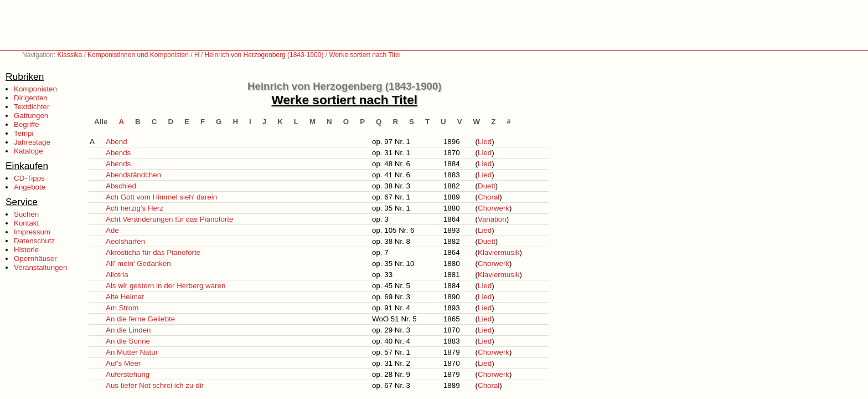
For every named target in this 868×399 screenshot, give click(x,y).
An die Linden (128, 330)
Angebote (30, 187)
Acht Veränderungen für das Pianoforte (169, 219)
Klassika (69, 55)
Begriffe (27, 124)
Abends (118, 153)
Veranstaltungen (40, 267)
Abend (117, 142)
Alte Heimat (125, 297)
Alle (101, 122)
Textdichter (32, 107)
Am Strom (122, 308)
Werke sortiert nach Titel (365, 55)
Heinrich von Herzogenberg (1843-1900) (264, 55)
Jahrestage (32, 142)
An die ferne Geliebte (140, 319)
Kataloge (29, 151)
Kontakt (26, 223)
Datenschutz (34, 241)
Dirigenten (31, 98)
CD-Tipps (29, 178)
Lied (485, 142)
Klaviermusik (499, 252)
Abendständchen (133, 175)
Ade (112, 230)
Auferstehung (128, 374)
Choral (489, 197)
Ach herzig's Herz (135, 208)
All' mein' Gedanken (138, 264)
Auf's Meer (123, 363)
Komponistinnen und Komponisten (138, 55)
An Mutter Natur (132, 352)
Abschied (121, 186)
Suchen (26, 214)
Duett (487, 186)
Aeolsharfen (125, 241)
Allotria (117, 275)
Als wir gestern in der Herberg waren (166, 286)
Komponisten (35, 89)
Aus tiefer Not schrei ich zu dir (155, 385)
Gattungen (31, 116)
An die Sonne (128, 341)
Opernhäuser (35, 259)
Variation (492, 219)
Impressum (32, 232)
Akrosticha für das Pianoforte (153, 252)
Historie (26, 250)
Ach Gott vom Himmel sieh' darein (161, 197)
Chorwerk (494, 208)
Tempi (24, 133)
